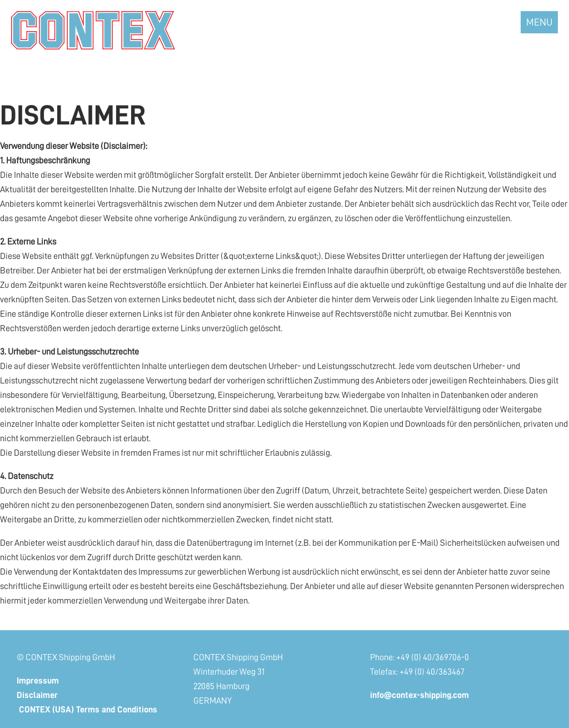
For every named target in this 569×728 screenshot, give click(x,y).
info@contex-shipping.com (420, 695)
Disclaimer (37, 695)
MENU (539, 22)
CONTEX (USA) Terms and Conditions (87, 710)
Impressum (38, 681)
